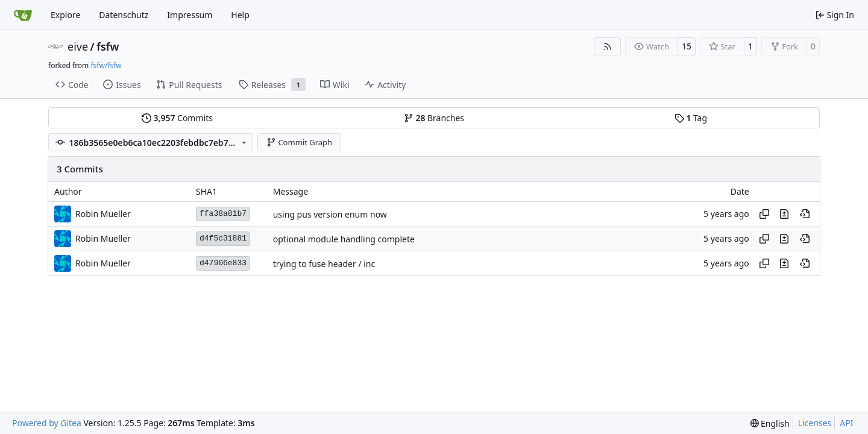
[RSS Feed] (608, 46)
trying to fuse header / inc (324, 264)
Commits (177, 118)
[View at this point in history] (805, 214)
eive (78, 46)
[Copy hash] (764, 214)
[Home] (23, 15)
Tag (691, 118)
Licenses (815, 423)
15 (687, 46)
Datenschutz (124, 15)
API (846, 423)
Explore (65, 15)
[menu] (770, 423)
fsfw (108, 46)
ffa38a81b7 (223, 214)
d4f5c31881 (223, 238)
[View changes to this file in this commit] (784, 214)
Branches (434, 118)
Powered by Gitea (47, 423)
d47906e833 (223, 263)
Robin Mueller (103, 214)
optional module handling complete (344, 239)
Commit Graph (299, 142)
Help (240, 15)
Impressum (190, 15)
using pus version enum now (330, 214)
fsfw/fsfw (106, 65)
